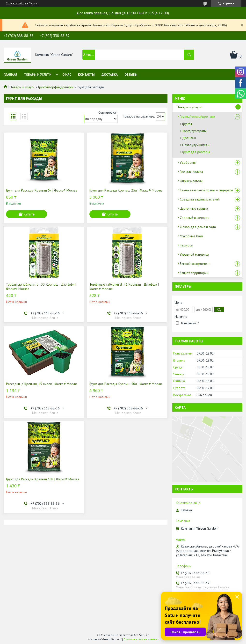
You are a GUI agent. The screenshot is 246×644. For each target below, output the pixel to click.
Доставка (110, 75)
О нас (67, 75)
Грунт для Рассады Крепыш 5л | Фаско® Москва (42, 190)
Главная (10, 75)
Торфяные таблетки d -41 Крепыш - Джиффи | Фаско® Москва (124, 287)
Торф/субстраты (194, 131)
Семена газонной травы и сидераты (206, 190)
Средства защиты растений (200, 199)
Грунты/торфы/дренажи (56, 87)
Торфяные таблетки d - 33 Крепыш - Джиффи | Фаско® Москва (41, 287)
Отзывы (131, 75)
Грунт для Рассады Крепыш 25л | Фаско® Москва (126, 190)
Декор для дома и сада (198, 227)
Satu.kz (144, 635)
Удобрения (188, 163)
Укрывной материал (194, 254)
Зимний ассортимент (195, 264)
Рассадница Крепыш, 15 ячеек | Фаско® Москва (42, 384)
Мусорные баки (191, 236)
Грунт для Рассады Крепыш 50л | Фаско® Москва (126, 384)
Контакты (86, 75)
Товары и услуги (38, 75)
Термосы (186, 245)
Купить (29, 214)
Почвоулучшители (196, 145)
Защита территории (194, 273)
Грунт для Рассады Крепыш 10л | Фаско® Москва (43, 479)
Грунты (187, 124)
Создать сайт (15, 3)
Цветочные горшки (194, 208)
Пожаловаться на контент (141, 639)
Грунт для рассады (196, 152)
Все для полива (191, 172)
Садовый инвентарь (194, 218)
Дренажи (189, 138)
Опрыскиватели (191, 181)
